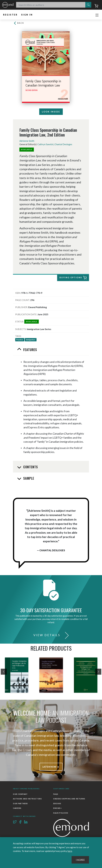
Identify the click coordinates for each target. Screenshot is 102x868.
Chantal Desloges (63, 144)
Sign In (27, 15)
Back (18, 23)
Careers (17, 808)
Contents (30, 467)
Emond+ (57, 808)
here (70, 851)
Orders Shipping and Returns (69, 799)
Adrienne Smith (27, 141)
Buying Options (72, 278)
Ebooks (57, 804)
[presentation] (4, 672)
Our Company (20, 794)
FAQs (56, 794)
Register (10, 15)
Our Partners (20, 804)
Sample (28, 478)
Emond (8, 5)
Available (27, 149)
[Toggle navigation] (97, 15)
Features (30, 350)
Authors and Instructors (27, 799)
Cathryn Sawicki (45, 144)
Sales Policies (61, 813)
